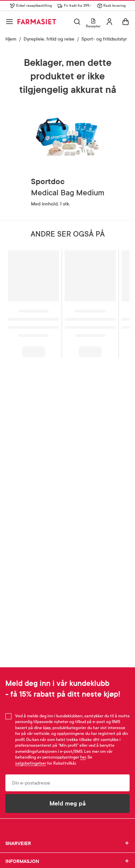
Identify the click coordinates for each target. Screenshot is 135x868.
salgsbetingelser (31, 763)
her (83, 757)
